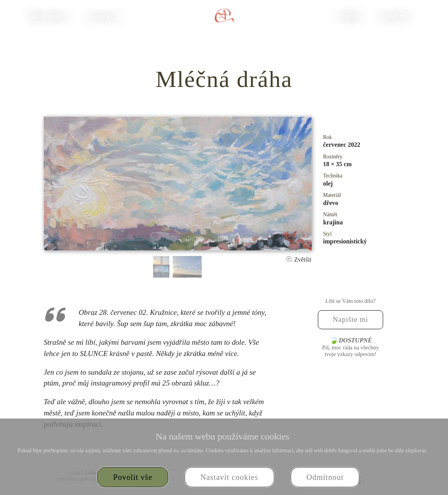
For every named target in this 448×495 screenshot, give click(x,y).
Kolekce (104, 17)
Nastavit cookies (229, 477)
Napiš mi (394, 17)
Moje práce (49, 17)
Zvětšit (299, 260)
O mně (349, 17)
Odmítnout (325, 477)
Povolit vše (132, 477)
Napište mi (350, 319)
